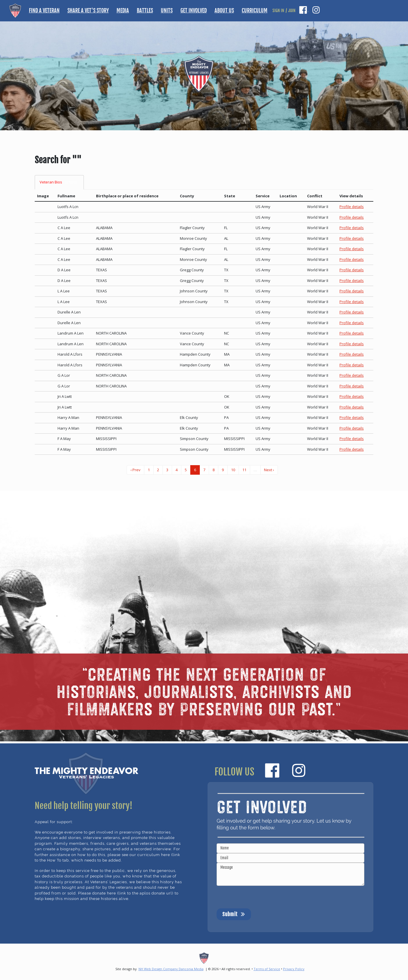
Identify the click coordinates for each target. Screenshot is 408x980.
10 (233, 470)
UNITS (167, 10)
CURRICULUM (255, 10)
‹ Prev (135, 470)
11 (244, 470)
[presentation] (261, 897)
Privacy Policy (294, 969)
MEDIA (123, 10)
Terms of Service (267, 969)
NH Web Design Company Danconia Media (171, 969)
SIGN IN (278, 11)
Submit (234, 914)
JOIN (292, 11)
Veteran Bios (59, 182)
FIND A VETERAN (44, 10)
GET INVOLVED (194, 10)
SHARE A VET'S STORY (88, 10)
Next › (269, 470)
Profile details (352, 207)
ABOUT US (224, 10)
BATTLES (145, 10)
